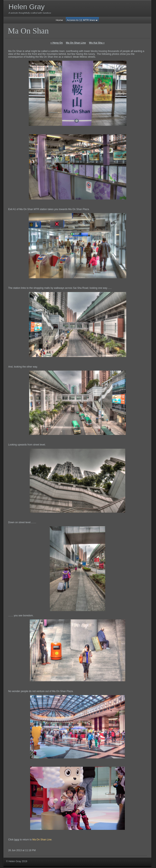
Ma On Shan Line (76, 43)
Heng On (57, 43)
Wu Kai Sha (97, 43)
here (17, 840)
